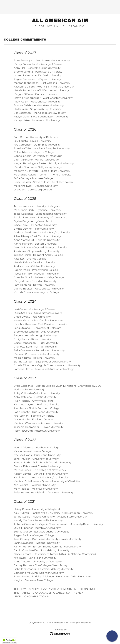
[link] (60, 21)
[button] (7, 7)
